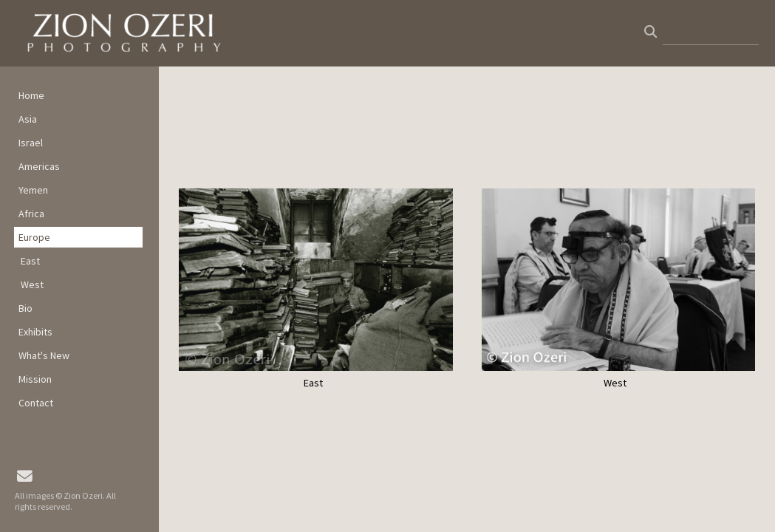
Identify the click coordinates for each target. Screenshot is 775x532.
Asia (28, 119)
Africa (31, 214)
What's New (44, 355)
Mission (35, 379)
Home (31, 95)
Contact (36, 403)
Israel (31, 143)
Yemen (33, 190)
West (32, 284)
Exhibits (35, 332)
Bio (25, 308)
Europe (34, 237)
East (30, 261)
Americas (39, 166)
